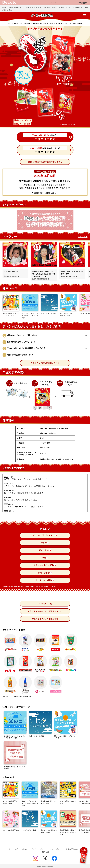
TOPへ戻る (46, 852)
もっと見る (83, 237)
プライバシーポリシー (39, 849)
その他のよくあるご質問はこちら (45, 363)
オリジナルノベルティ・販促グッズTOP (45, 611)
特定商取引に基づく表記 (74, 849)
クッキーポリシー (56, 849)
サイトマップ (13, 849)
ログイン (52, 3)
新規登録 (83, 3)
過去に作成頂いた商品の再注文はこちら (45, 162)
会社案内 (24, 849)
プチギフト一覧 (45, 604)
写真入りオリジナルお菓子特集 (45, 619)
